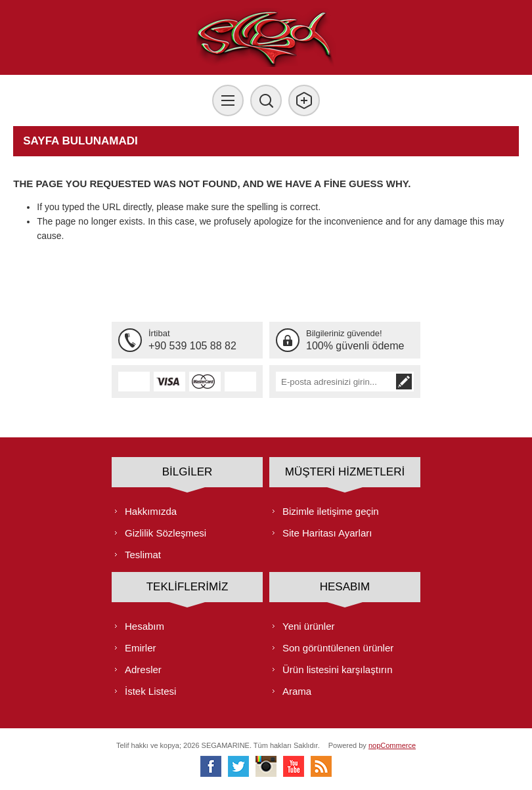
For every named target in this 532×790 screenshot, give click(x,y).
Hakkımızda (151, 511)
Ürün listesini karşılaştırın (338, 669)
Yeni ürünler (309, 626)
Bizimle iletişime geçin (331, 511)
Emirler (141, 648)
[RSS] (321, 766)
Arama (297, 691)
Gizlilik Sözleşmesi (166, 533)
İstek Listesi (150, 691)
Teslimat (143, 555)
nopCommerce (392, 745)
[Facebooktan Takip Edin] (211, 766)
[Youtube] (294, 766)
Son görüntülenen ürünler (338, 648)
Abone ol (404, 382)
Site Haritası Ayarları (327, 533)
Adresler (143, 669)
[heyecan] (238, 766)
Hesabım (144, 626)
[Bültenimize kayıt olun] (335, 382)
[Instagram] (266, 766)
